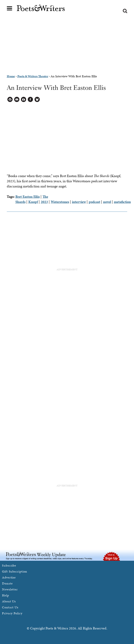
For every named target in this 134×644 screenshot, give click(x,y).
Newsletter (10, 589)
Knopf (33, 202)
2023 (44, 202)
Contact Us (10, 607)
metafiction (122, 202)
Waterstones (60, 202)
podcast (94, 202)
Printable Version (10, 99)
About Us (9, 601)
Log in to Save (24, 99)
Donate (7, 583)
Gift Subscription (15, 571)
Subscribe (9, 565)
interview (79, 202)
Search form (125, 11)
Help (5, 595)
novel (107, 202)
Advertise (9, 577)
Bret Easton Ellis (28, 197)
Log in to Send (17, 99)
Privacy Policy (12, 613)
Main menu (10, 8)
